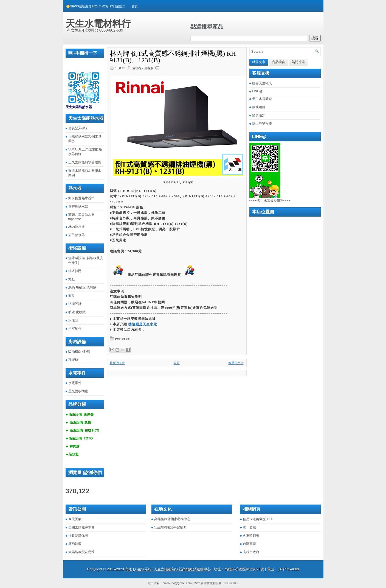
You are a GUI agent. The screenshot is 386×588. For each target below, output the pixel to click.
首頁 (135, 6)
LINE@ (257, 91)
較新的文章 (117, 363)
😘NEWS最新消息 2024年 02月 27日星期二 (96, 6)
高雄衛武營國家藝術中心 (172, 519)
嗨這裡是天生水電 (143, 324)
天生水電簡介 (262, 99)
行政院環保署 (78, 536)
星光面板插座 (78, 391)
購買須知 (259, 115)
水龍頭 (73, 320)
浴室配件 (75, 329)
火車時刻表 (251, 536)
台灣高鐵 (249, 544)
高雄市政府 (251, 552)
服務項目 (259, 107)
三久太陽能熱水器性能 (85, 162)
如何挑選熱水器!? (81, 198)
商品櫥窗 (278, 62)
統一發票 (249, 527)
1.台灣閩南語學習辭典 (170, 527)
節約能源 (75, 544)
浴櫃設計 (75, 304)
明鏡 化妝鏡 (77, 312)
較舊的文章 (236, 363)
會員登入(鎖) (78, 128)
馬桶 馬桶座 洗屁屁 (82, 287)
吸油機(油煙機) (79, 352)
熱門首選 (298, 62)
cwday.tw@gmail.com (177, 583)
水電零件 (75, 383)
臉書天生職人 (262, 83)
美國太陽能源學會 (81, 527)
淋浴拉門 (75, 271)
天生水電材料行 (98, 24)
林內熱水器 (77, 227)
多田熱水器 (77, 235)
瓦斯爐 (73, 360)
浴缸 (72, 279)
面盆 (72, 296)
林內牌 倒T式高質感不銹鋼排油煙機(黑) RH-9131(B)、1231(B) (174, 57)
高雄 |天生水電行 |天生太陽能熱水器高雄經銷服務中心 (168, 569)
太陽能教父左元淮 (81, 552)
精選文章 (259, 62)
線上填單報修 (262, 124)
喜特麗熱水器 (78, 206)
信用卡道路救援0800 (258, 519)
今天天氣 (75, 519)
